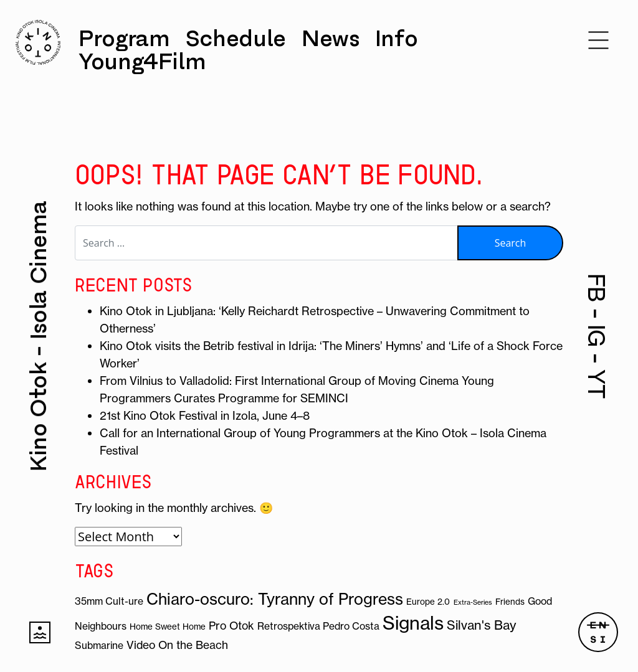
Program (124, 39)
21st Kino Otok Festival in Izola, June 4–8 (205, 416)
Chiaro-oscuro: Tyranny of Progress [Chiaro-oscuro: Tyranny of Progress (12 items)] (275, 599)
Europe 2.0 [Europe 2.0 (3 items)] (428, 602)
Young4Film (142, 62)
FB (597, 288)
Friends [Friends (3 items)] (510, 602)
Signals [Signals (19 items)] (413, 623)
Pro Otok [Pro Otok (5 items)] (231, 626)
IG (597, 336)
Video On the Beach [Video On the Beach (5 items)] (177, 645)
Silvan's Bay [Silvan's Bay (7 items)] (482, 625)
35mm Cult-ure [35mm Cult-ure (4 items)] (109, 601)
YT (597, 384)
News (331, 39)
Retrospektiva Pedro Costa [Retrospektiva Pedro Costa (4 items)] (318, 626)
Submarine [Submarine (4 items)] (99, 645)
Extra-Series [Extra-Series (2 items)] (473, 602)
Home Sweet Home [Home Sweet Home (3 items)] (168, 627)
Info (397, 39)
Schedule (236, 39)
